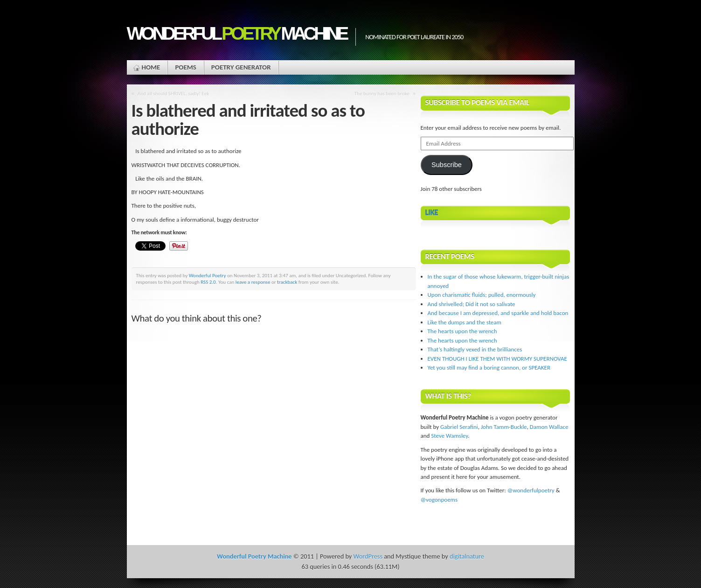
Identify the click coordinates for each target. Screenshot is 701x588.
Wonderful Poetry (208, 275)
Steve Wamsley (449, 436)
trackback (287, 282)
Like (432, 213)
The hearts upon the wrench (462, 331)
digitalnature (467, 556)
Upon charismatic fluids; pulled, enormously (482, 295)
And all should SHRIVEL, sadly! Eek (173, 93)
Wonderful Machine (237, 33)
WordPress (368, 556)
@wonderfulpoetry (531, 490)
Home (151, 67)
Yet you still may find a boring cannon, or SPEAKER (489, 367)
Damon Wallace (549, 427)
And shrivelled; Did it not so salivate (472, 304)
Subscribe (447, 165)
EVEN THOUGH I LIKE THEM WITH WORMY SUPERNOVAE (497, 359)
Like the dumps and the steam (465, 322)
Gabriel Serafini (459, 427)
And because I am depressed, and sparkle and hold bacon (498, 313)
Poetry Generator (241, 67)
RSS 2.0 (208, 282)
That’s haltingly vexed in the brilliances (475, 349)
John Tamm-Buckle (504, 427)
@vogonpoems (439, 500)
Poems (185, 67)
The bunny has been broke (382, 93)
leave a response (253, 282)
